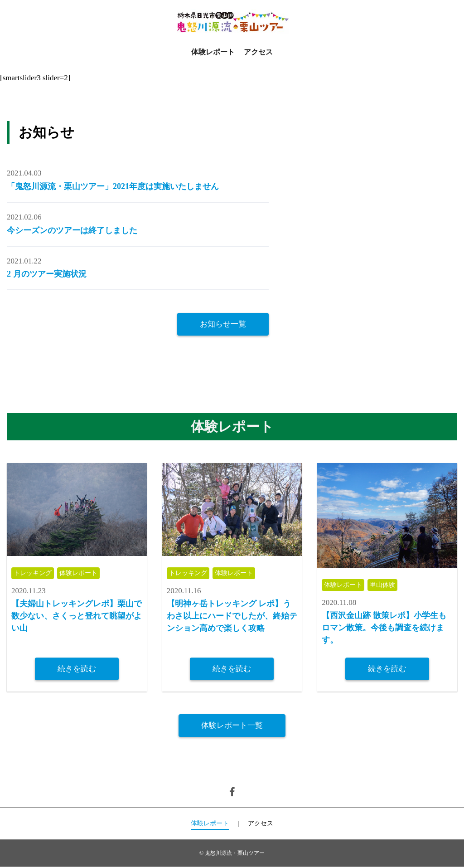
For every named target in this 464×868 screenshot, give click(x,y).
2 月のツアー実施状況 (47, 274)
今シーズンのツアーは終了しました (72, 230)
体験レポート (213, 52)
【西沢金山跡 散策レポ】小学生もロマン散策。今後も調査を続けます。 (384, 629)
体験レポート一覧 (232, 726)
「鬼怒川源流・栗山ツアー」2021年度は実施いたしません (113, 186)
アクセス (258, 52)
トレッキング (34, 574)
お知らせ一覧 (223, 324)
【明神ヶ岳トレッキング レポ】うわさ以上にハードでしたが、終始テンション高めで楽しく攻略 (232, 617)
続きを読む (77, 669)
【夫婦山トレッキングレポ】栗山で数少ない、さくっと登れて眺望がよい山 (77, 617)
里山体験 (387, 585)
